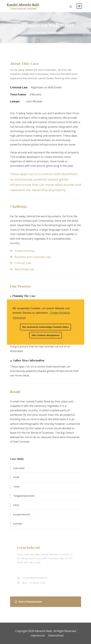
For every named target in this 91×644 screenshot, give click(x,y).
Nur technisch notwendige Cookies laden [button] (45, 327)
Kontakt (18, 524)
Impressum (38, 635)
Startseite (19, 468)
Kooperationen (22, 514)
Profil (16, 477)
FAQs (16, 505)
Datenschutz (56, 635)
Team (17, 486)
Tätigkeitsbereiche (24, 496)
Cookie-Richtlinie (60, 313)
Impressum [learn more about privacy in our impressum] (19, 318)
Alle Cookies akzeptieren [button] (46, 335)
